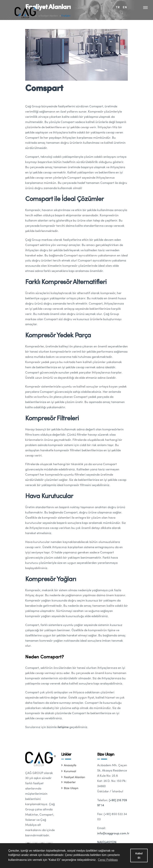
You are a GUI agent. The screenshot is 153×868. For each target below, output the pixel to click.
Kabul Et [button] (139, 856)
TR (118, 7)
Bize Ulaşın (70, 788)
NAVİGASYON (107, 842)
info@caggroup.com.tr (113, 834)
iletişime (63, 727)
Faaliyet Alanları (73, 777)
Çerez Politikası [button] (108, 860)
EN (125, 7)
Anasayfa (69, 766)
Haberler (68, 782)
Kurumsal (69, 771)
